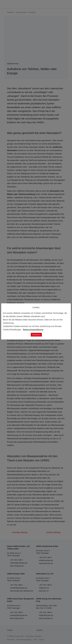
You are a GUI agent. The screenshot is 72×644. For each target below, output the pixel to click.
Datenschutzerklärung (33, 330)
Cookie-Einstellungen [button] (12, 330)
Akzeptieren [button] (36, 335)
